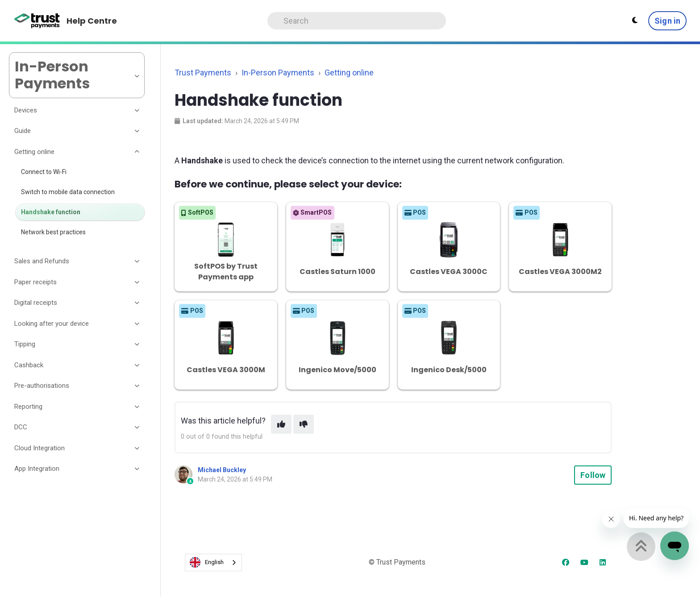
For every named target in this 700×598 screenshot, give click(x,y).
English (207, 562)
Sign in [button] (667, 21)
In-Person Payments (278, 73)
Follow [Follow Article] (593, 475)
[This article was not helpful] (304, 424)
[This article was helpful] (281, 424)
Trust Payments (203, 73)
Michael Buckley (222, 470)
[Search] (357, 21)
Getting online (349, 73)
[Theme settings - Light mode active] (635, 21)
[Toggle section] (137, 110)
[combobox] (213, 563)
